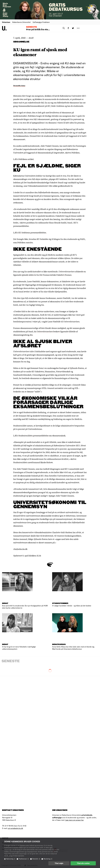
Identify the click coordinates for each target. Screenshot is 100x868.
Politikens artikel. (26, 159)
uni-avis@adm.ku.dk (15, 828)
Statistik (36, 859)
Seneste (31, 27)
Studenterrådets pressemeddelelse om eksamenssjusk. (42, 435)
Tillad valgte (59, 863)
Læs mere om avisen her (74, 820)
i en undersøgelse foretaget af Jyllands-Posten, (64, 368)
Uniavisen (6, 22)
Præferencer (24, 859)
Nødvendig (11, 859)
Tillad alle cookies (83, 863)
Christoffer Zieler (19, 86)
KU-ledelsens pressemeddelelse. (32, 232)
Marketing (48, 859)
